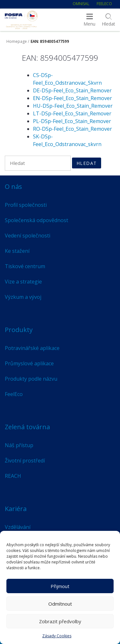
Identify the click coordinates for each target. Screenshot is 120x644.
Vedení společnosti (28, 236)
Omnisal (81, 4)
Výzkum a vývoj (23, 297)
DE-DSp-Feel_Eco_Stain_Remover (72, 90)
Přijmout (60, 586)
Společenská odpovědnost (36, 220)
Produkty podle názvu (31, 379)
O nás (13, 186)
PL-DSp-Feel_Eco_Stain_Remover (72, 121)
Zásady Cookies (57, 636)
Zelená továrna (27, 427)
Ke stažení (17, 251)
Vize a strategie (23, 282)
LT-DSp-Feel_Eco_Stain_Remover (72, 113)
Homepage (17, 41)
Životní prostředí (25, 461)
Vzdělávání (18, 527)
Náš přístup (19, 445)
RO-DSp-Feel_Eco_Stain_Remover (72, 129)
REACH (13, 476)
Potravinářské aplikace (32, 348)
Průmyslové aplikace (29, 363)
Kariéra (16, 509)
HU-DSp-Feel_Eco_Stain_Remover (73, 106)
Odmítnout (60, 604)
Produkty (19, 330)
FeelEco (104, 4)
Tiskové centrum (25, 266)
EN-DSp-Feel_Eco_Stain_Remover (72, 98)
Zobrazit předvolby (60, 621)
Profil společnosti (26, 205)
